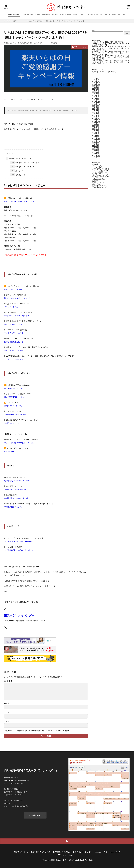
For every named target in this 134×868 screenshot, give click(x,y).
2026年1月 (96, 81)
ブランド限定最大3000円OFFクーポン (19, 443)
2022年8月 (96, 144)
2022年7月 (96, 146)
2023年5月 (96, 131)
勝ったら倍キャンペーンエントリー (18, 298)
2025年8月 (96, 89)
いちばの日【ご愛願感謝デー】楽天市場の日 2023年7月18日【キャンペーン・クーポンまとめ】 (56, 21)
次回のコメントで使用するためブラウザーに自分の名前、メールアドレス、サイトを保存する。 (39, 731)
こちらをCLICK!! (35, 815)
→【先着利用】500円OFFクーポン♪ (18, 550)
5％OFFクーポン (11, 451)
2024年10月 (96, 104)
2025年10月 (96, 86)
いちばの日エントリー (13, 289)
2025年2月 (96, 98)
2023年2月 (96, 135)
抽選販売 (95, 181)
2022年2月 (96, 152)
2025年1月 (96, 100)
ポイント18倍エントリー (14, 324)
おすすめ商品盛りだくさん (15, 342)
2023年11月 (96, 121)
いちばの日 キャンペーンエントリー (25, 163)
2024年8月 (96, 107)
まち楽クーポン (18, 175)
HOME (8, 21)
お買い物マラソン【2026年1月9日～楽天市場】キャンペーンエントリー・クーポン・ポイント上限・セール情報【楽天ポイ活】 (111, 57)
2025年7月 (96, 90)
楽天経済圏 (54, 43)
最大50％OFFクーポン (13, 388)
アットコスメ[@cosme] (100, 170)
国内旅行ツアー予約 (99, 180)
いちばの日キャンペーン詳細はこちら (19, 201)
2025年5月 (96, 94)
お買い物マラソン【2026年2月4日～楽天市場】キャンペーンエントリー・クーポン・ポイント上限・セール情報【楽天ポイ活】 (111, 48)
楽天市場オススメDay (50, 15)
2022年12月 (96, 138)
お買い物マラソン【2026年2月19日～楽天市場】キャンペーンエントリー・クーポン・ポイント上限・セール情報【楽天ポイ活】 (111, 44)
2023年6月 (96, 129)
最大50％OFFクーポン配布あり (17, 316)
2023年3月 (96, 134)
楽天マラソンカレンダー (19, 615)
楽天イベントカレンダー (68, 15)
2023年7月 (96, 127)
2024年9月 (96, 106)
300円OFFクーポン (12, 423)
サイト (7, 721)
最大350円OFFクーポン (14, 406)
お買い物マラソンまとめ (31, 15)
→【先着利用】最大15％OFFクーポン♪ (20, 541)
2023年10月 (96, 123)
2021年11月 (96, 157)
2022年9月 (96, 143)
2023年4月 (96, 132)
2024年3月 (96, 115)
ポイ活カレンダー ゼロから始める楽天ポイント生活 (74, 860)
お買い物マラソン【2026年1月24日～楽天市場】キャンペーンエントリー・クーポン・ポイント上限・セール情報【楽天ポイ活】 (111, 53)
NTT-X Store (97, 167)
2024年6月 (96, 111)
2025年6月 (96, 92)
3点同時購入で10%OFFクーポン (17, 481)
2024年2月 (96, 117)
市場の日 (27, 43)
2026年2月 (96, 80)
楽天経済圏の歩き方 (99, 187)
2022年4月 (96, 151)
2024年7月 (96, 109)
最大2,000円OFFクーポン (14, 397)
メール (7, 712)
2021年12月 (96, 155)
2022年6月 (96, 147)
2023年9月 (96, 124)
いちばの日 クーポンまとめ (22, 167)
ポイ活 (21, 43)
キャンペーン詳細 (11, 307)
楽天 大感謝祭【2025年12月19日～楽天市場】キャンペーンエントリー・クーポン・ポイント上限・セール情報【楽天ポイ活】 (111, 62)
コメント (8, 681)
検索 (94, 31)
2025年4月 (96, 95)
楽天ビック (17, 171)
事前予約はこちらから (13, 507)
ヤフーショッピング (95, 15)
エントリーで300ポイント (14, 359)
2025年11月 (96, 84)
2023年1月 (96, 137)
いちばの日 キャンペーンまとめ (19, 159)
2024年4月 (96, 114)
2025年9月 (96, 87)
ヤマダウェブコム (98, 178)
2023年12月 (96, 120)
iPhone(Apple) (97, 166)
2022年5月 (96, 149)
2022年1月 (96, 154)
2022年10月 (96, 141)
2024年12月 (96, 101)
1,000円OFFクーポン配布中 (15, 414)
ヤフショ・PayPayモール (101, 177)
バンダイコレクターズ (100, 175)
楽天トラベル (97, 184)
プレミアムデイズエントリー (16, 333)
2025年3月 (96, 97)
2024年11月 (96, 103)
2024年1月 (96, 118)
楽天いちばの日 (34, 43)
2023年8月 (96, 126)
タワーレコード (98, 173)
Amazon (82, 15)
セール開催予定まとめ (100, 172)
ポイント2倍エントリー (13, 350)
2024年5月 (96, 112)
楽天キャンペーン (14, 15)
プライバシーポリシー (112, 15)
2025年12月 (96, 83)
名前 (7, 703)
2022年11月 (96, 140)
